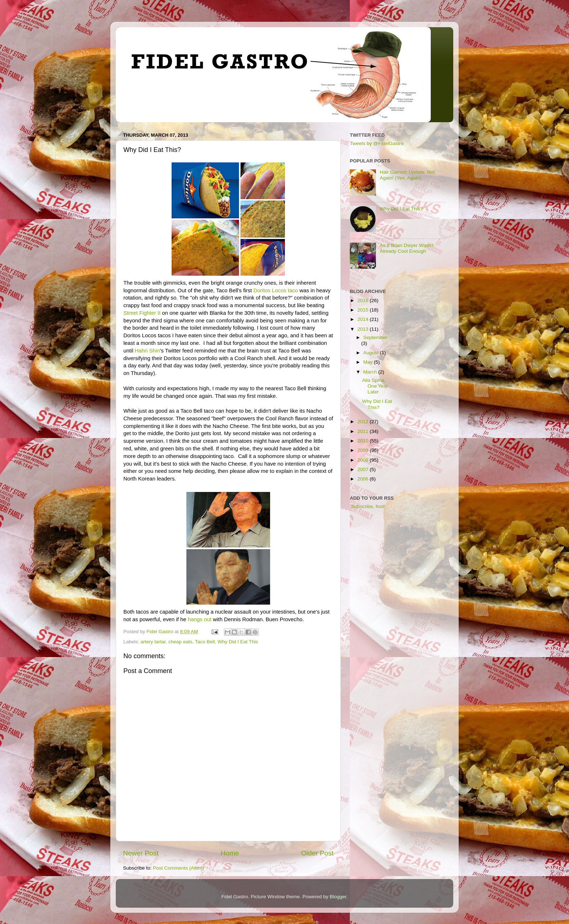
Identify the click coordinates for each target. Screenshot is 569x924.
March (371, 372)
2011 (364, 431)
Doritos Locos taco (276, 290)
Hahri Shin (147, 351)
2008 (364, 460)
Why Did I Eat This (238, 642)
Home (230, 853)
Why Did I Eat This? (401, 209)
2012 (364, 422)
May (369, 362)
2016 (364, 300)
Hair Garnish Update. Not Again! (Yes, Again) (407, 175)
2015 (364, 310)
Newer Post (141, 853)
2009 (364, 450)
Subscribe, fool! (367, 506)
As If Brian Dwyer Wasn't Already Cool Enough (406, 248)
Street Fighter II (142, 313)
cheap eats (180, 642)
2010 (364, 441)
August (372, 353)
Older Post (317, 853)
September (375, 337)
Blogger (338, 897)
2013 (364, 329)
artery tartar (153, 642)
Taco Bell (205, 642)
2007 (364, 469)
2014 (364, 319)
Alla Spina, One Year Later (375, 386)
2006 (364, 479)
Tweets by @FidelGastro (377, 143)
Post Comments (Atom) (179, 868)
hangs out (199, 619)
